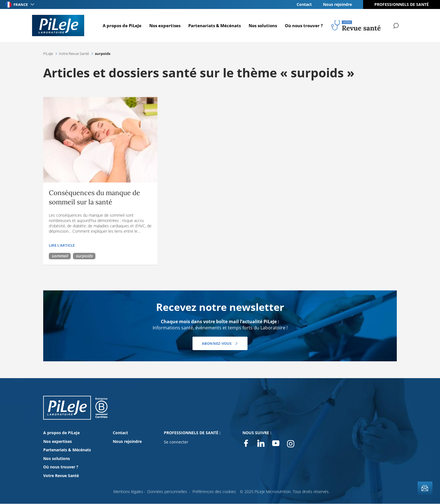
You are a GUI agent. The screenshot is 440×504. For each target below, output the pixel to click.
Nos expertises (164, 26)
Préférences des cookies (214, 492)
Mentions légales (128, 492)
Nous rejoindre (337, 4)
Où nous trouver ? (303, 26)
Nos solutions (262, 26)
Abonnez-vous (216, 343)
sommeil (60, 256)
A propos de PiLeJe (121, 26)
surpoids (84, 256)
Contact (304, 4)
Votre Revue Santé (61, 476)
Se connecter (176, 442)
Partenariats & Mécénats (214, 26)
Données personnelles (167, 492)
